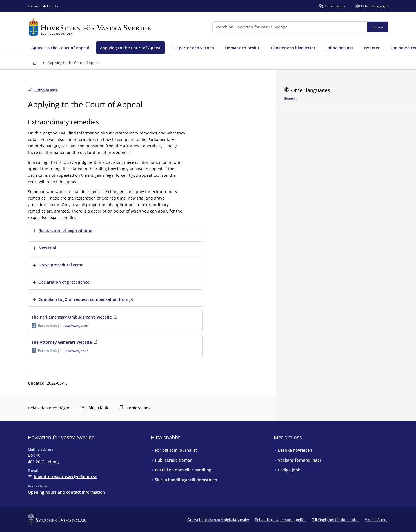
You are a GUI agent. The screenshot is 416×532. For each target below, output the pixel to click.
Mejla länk (94, 408)
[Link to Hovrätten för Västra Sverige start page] (90, 27)
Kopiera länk (135, 408)
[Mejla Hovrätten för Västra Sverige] (63, 477)
